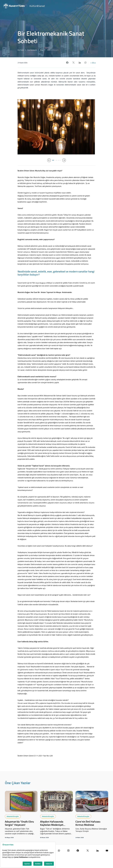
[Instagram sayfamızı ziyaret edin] (68, 851)
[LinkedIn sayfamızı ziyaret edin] (98, 851)
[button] (49, 160)
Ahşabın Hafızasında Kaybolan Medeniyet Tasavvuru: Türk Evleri (53, 823)
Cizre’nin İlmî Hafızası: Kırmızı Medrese (88, 823)
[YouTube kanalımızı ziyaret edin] (107, 851)
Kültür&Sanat (37, 6)
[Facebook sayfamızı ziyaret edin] (78, 851)
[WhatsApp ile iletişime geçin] (59, 851)
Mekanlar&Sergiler (13, 816)
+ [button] (95, 63)
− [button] (91, 63)
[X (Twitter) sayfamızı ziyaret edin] (88, 851)
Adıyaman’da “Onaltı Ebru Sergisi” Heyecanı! (19, 823)
